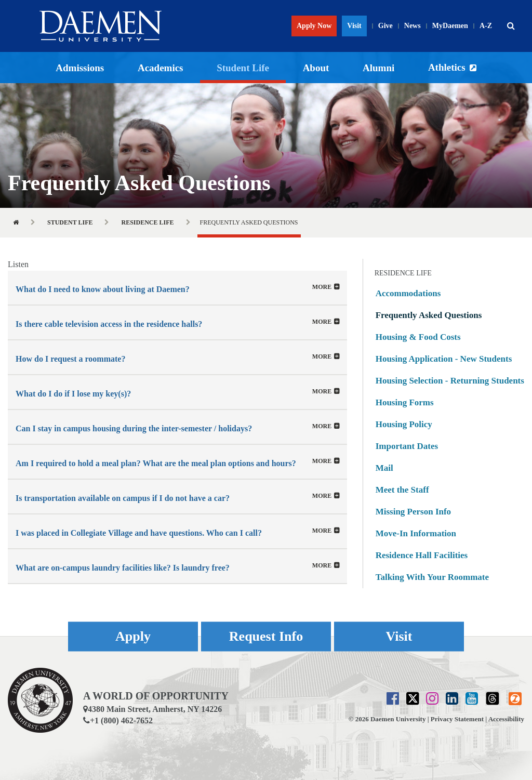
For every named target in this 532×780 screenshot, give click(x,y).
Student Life (243, 68)
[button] (511, 26)
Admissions (80, 68)
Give (385, 26)
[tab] (177, 288)
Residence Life (147, 222)
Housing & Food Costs (418, 337)
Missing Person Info (413, 512)
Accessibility (506, 719)
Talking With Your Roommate (432, 577)
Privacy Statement (457, 719)
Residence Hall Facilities (422, 555)
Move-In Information (416, 533)
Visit (354, 26)
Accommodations (408, 293)
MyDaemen (450, 26)
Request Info (266, 636)
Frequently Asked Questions (429, 315)
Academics (161, 68)
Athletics (447, 67)
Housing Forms (405, 402)
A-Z (486, 26)
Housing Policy (404, 424)
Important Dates (407, 446)
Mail (384, 468)
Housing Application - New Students (444, 359)
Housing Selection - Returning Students (450, 381)
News (413, 26)
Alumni (378, 68)
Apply (133, 636)
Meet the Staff (402, 490)
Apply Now (314, 26)
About (316, 68)
